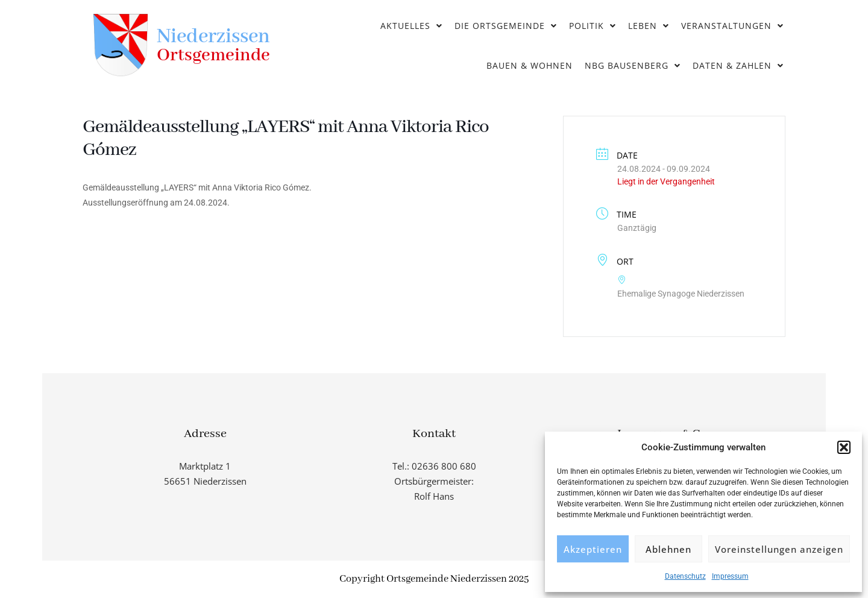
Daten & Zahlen (738, 65)
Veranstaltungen (732, 26)
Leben (649, 26)
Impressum (730, 576)
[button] (844, 447)
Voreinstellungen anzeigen (779, 549)
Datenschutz (685, 576)
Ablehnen (668, 549)
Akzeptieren (593, 549)
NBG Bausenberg (633, 65)
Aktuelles (411, 26)
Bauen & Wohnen (530, 65)
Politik (593, 26)
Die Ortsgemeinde (506, 26)
